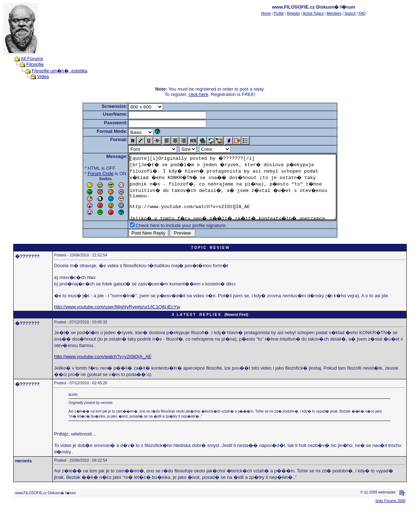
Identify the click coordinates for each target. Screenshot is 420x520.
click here (199, 94)
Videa (43, 76)
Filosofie (35, 64)
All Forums (32, 59)
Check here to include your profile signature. (169, 238)
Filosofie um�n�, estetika (60, 71)
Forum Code (88, 174)
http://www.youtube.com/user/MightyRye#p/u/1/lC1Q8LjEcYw (117, 320)
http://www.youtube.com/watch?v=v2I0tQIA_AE (103, 369)
